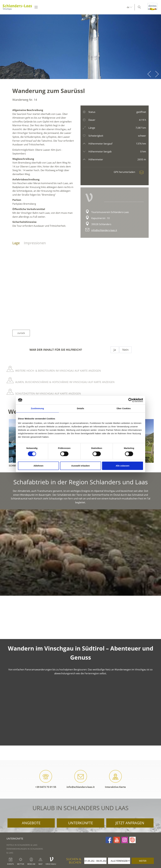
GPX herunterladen (130, 172)
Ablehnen (38, 466)
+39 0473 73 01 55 (46, 779)
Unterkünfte (81, 823)
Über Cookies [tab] (124, 408)
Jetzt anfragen (130, 823)
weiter (143, 861)
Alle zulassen (123, 466)
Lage (16, 243)
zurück (21, 333)
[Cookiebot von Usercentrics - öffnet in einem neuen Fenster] (130, 400)
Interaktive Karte (115, 779)
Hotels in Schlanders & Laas (22, 845)
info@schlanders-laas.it (104, 230)
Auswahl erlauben (80, 466)
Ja (115, 350)
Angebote (31, 823)
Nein (125, 350)
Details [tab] (80, 408)
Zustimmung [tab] (37, 408)
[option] (80, 47)
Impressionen (35, 243)
